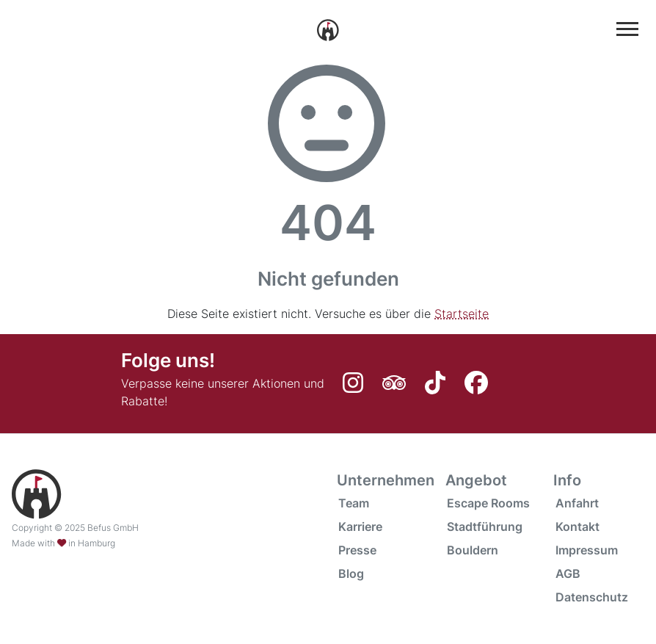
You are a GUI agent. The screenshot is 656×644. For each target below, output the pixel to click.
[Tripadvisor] (398, 387)
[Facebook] (478, 387)
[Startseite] (328, 29)
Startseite (462, 314)
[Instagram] (357, 387)
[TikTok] (439, 387)
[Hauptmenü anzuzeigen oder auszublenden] (627, 29)
